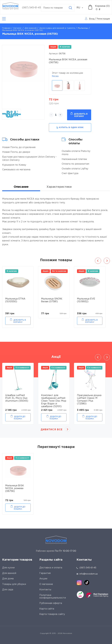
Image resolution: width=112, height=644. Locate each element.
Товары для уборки (14, 584)
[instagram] (79, 583)
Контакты (45, 590)
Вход (92, 19)
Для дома (8, 579)
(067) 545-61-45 (32, 8)
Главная (6, 28)
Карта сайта (47, 609)
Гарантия (45, 573)
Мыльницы (83, 28)
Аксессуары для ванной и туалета (57, 28)
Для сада (8, 590)
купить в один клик (70, 127)
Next (107, 261)
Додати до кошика (20, 418)
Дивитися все (52, 430)
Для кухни (8, 568)
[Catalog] (4, 19)
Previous (98, 261)
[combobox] (81, 8)
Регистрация (103, 19)
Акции (43, 579)
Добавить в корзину (79, 115)
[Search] (70, 8)
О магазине (46, 584)
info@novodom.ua (87, 574)
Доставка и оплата (51, 568)
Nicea (55, 76)
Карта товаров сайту (52, 614)
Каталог (18, 28)
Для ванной (31, 28)
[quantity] (56, 115)
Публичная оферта (51, 603)
